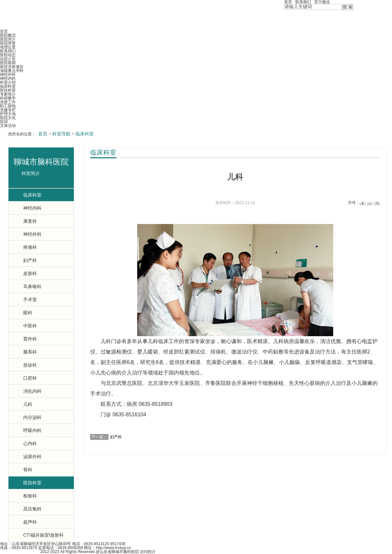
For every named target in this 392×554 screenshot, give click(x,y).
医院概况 (8, 35)
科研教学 (8, 98)
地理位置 (8, 47)
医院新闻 (8, 63)
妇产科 (116, 437)
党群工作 (8, 102)
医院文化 (8, 118)
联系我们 (8, 51)
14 (376, 203)
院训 (4, 122)
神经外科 (8, 75)
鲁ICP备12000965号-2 (20, 552)
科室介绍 (8, 82)
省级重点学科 (12, 71)
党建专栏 (8, 110)
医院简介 (8, 39)
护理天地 (8, 114)
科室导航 (61, 134)
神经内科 (8, 78)
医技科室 (8, 90)
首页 (4, 31)
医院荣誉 (8, 43)
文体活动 (8, 126)
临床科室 (8, 86)
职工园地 (8, 106)
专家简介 (8, 94)
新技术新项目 (12, 67)
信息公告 (8, 59)
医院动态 (8, 55)
